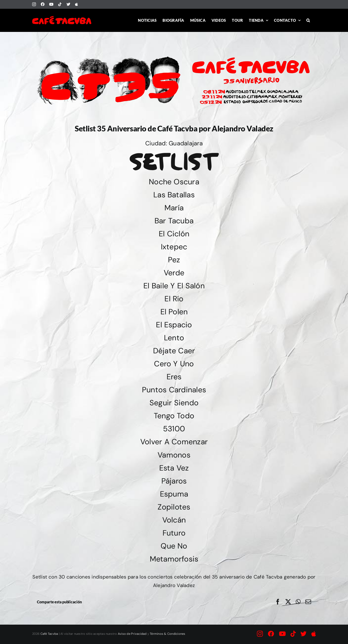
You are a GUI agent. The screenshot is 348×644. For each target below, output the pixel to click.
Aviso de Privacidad (132, 634)
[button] (308, 20)
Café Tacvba (49, 634)
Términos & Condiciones (167, 634)
